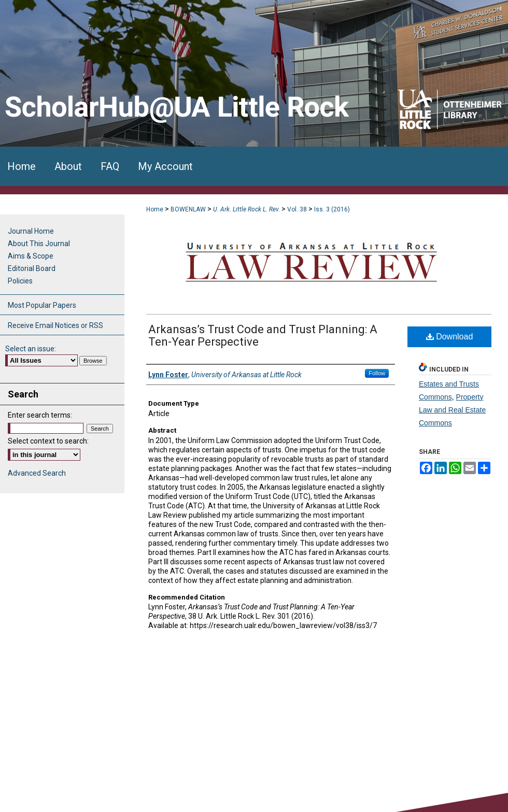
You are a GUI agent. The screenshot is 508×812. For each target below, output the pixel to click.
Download (450, 337)
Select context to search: (48, 441)
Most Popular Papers (42, 305)
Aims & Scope (31, 256)
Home (155, 209)
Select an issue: (31, 349)
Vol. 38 (297, 209)
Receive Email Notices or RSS (55, 325)
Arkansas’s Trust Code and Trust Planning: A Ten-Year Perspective (263, 336)
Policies (20, 281)
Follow (377, 373)
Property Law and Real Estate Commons (452, 410)
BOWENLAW (188, 209)
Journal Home (31, 231)
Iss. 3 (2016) (332, 209)
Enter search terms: (40, 415)
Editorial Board (32, 268)
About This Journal (39, 244)
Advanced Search (37, 473)
